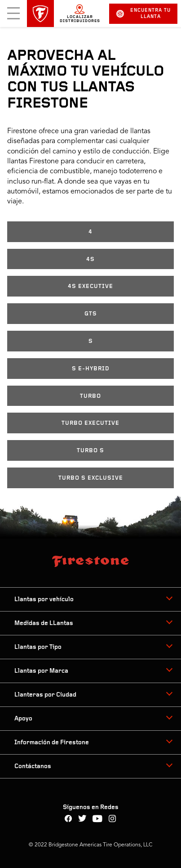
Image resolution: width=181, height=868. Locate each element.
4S (90, 259)
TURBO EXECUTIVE (90, 423)
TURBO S (90, 451)
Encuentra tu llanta (143, 14)
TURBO (90, 396)
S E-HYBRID (91, 369)
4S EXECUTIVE (90, 286)
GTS (91, 314)
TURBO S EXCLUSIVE (91, 478)
